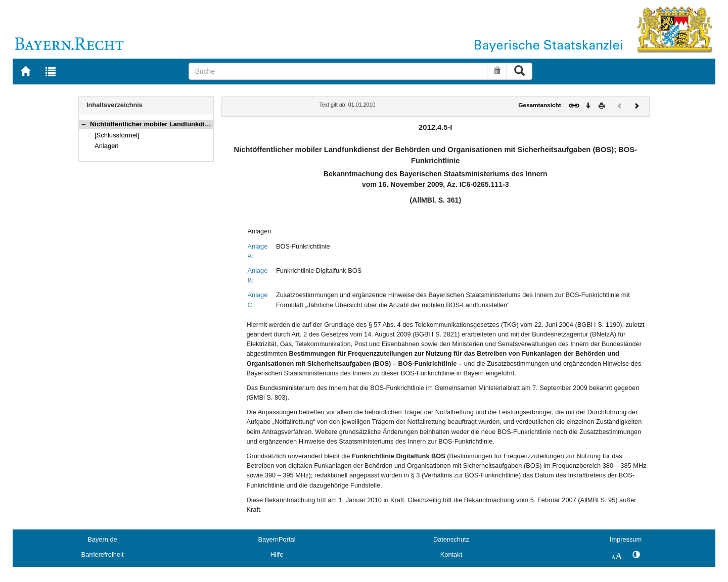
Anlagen (107, 146)
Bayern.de (102, 539)
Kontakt (451, 554)
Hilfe (277, 554)
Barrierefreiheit (103, 554)
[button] (83, 124)
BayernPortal (277, 539)
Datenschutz (451, 539)
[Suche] (338, 71)
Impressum (626, 539)
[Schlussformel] (117, 135)
